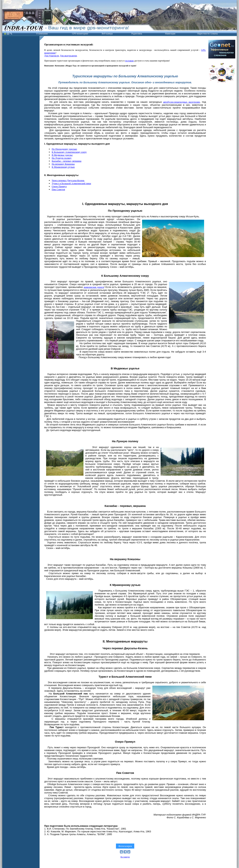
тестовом (129, 61)
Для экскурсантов (68, 56)
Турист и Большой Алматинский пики (71, 183)
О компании (42, 34)
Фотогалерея (125, 846)
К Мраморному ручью (63, 167)
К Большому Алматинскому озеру (69, 152)
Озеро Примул (59, 186)
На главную (125, 857)
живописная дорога (94, 287)
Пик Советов (58, 189)
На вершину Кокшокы (63, 164)
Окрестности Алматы (207, 34)
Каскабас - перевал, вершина (67, 161)
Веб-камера (107, 34)
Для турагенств (52, 56)
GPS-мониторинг (80, 34)
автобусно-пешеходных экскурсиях (182, 102)
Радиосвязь (137, 34)
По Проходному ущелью (64, 149)
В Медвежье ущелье (62, 155)
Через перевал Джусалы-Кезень (68, 180)
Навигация (170, 34)
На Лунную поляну (62, 158)
